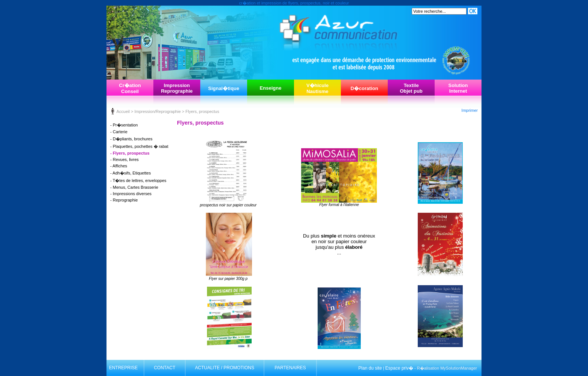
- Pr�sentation (124, 125)
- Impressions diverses (131, 194)
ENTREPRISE (124, 368)
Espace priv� (399, 368)
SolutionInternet (458, 88)
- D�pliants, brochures (131, 139)
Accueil (123, 111)
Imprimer (470, 110)
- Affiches (119, 166)
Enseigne (271, 88)
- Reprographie (124, 200)
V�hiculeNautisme (317, 88)
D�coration (364, 88)
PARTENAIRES (290, 368)
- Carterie (119, 132)
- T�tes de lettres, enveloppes (138, 180)
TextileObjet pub (411, 88)
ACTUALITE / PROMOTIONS (225, 368)
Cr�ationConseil (130, 88)
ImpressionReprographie (177, 88)
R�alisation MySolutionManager (447, 368)
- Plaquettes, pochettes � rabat (139, 146)
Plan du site (370, 368)
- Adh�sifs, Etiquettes (130, 173)
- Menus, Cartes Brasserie (134, 187)
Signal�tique (224, 88)
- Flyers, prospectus (130, 153)
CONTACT (164, 368)
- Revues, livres (124, 159)
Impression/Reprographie (157, 111)
